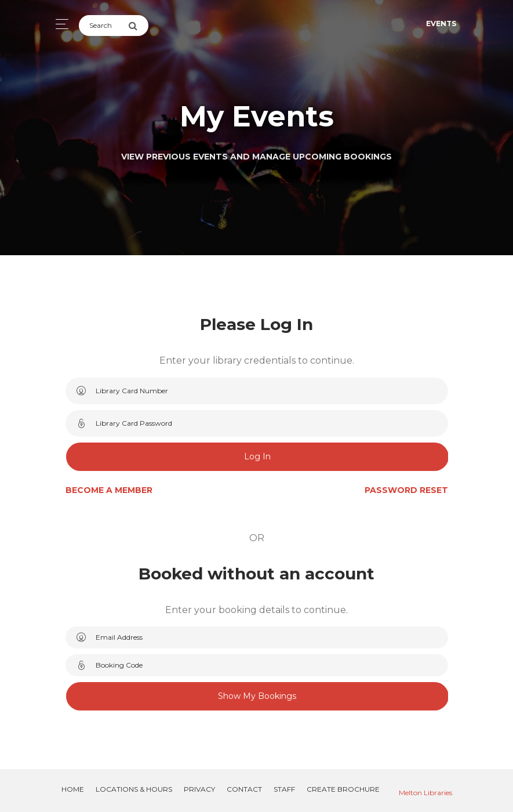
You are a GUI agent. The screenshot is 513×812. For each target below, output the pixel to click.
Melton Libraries (425, 793)
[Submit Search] (138, 26)
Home (73, 789)
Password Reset (406, 490)
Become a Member (109, 490)
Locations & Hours (134, 789)
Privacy (199, 789)
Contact (244, 789)
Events (441, 23)
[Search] (103, 26)
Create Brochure (343, 789)
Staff (284, 789)
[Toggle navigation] (59, 24)
